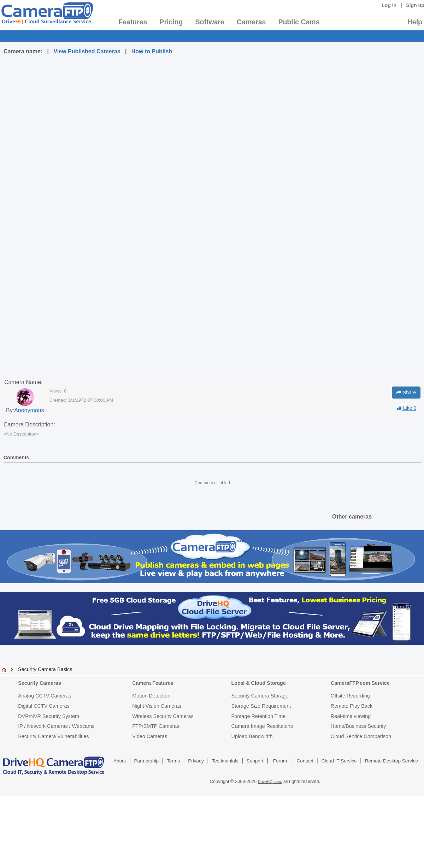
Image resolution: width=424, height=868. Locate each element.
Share (406, 393)
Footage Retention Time (259, 716)
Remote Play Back (352, 706)
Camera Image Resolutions (262, 726)
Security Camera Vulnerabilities (53, 736)
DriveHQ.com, (270, 782)
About (120, 761)
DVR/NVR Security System (49, 716)
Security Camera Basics (45, 669)
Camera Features (153, 683)
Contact (305, 761)
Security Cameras (40, 683)
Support (255, 761)
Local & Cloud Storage (259, 683)
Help (415, 22)
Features (133, 22)
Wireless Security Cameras (163, 716)
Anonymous (29, 410)
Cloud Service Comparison (361, 736)
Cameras (251, 22)
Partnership (147, 761)
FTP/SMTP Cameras (156, 726)
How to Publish (152, 51)
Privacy (196, 761)
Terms (173, 761)
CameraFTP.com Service (360, 683)
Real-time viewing (351, 716)
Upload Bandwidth (252, 736)
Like (407, 408)
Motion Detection (151, 696)
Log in (389, 5)
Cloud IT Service (339, 761)
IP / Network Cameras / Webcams (56, 726)
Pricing (171, 22)
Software (210, 22)
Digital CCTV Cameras (44, 706)
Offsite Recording (350, 696)
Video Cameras (150, 736)
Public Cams (299, 22)
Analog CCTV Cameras (45, 696)
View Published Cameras (87, 51)
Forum (280, 761)
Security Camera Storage (260, 696)
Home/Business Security (358, 726)
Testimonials (225, 761)
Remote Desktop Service (391, 761)
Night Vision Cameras (157, 706)
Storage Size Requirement (261, 706)
